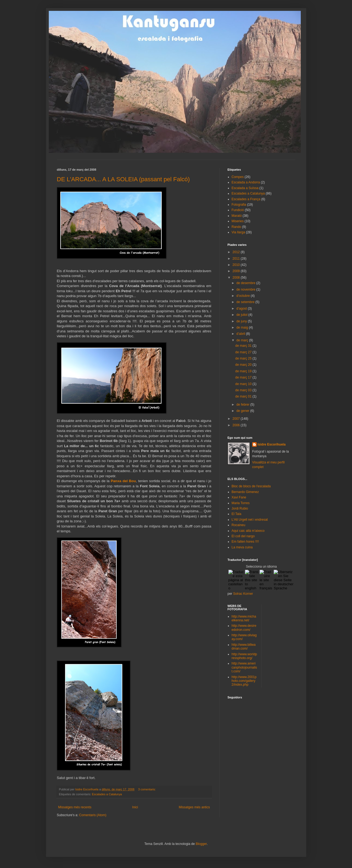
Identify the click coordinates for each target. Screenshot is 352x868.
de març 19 (244, 371)
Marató (237, 216)
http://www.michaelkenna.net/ (244, 618)
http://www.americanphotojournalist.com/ (244, 667)
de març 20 (244, 365)
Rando (236, 227)
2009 (237, 271)
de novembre (246, 290)
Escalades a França (246, 199)
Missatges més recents (75, 807)
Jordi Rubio (240, 508)
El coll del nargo (243, 536)
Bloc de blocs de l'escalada (251, 486)
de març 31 (244, 346)
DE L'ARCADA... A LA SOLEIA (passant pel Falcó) (123, 179)
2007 (237, 419)
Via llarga (238, 232)
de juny (242, 321)
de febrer (243, 405)
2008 (237, 278)
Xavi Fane (239, 497)
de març (243, 340)
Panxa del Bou (123, 481)
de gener (243, 411)
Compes (238, 177)
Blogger (201, 844)
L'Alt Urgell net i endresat (250, 520)
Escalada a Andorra (246, 182)
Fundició (238, 210)
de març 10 (244, 384)
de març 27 (244, 352)
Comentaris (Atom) (93, 815)
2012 (237, 252)
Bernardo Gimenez (245, 492)
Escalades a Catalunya (107, 794)
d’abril (241, 334)
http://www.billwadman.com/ (244, 647)
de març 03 (244, 390)
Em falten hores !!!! (245, 542)
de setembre (246, 302)
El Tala (237, 514)
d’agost (242, 309)
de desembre (246, 283)
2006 (237, 425)
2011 (237, 259)
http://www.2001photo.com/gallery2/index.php (244, 681)
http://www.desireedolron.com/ (244, 628)
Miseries (238, 221)
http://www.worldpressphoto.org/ (244, 656)
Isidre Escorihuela (272, 444)
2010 (237, 265)
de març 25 (244, 358)
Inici (135, 807)
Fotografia (239, 205)
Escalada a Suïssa (245, 188)
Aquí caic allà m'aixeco (248, 531)
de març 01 (244, 396)
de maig (243, 328)
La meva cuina (242, 547)
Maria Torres (241, 503)
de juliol (242, 315)
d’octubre (243, 296)
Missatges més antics (194, 807)
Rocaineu (239, 525)
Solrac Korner (243, 594)
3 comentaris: (147, 789)
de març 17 (244, 377)
